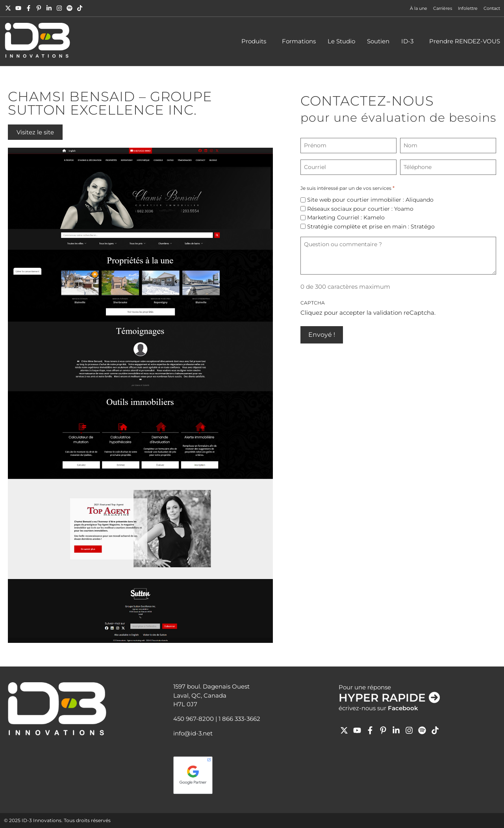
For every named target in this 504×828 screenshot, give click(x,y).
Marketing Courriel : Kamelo (346, 217)
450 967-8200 (194, 719)
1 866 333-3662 (239, 719)
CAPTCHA (313, 303)
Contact (492, 8)
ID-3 (409, 41)
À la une (419, 8)
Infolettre (468, 8)
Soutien (378, 41)
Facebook (403, 708)
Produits (256, 41)
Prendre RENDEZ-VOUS (465, 41)
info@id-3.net (193, 733)
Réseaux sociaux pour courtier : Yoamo (360, 209)
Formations (299, 41)
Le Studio (341, 41)
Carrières (443, 8)
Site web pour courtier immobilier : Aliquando (370, 200)
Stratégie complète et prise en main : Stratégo (371, 226)
